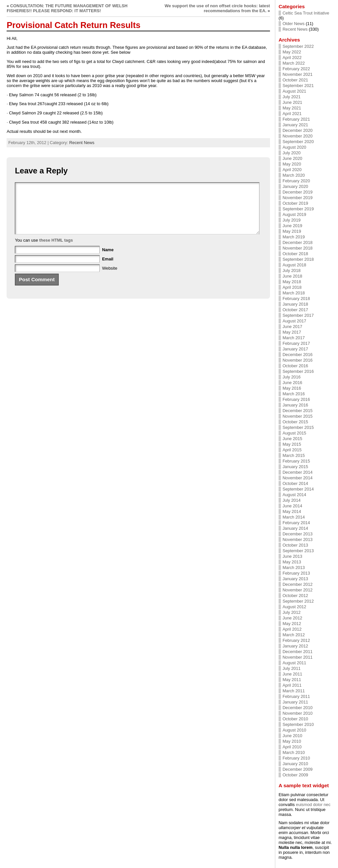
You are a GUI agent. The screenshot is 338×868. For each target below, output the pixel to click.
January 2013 (295, 579)
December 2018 (298, 242)
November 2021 (298, 74)
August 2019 (294, 214)
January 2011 (295, 702)
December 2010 (298, 708)
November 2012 (298, 590)
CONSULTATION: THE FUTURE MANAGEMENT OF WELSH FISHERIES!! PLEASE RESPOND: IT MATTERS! (67, 8)
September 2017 (298, 315)
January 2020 (295, 186)
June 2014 (292, 506)
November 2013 (298, 539)
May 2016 (292, 388)
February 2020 (296, 181)
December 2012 (298, 584)
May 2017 (292, 332)
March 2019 (294, 237)
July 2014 (292, 500)
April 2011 (292, 685)
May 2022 (292, 52)
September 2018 (298, 259)
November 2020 (298, 136)
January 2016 (295, 405)
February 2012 (296, 640)
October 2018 (295, 254)
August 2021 (294, 91)
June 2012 (292, 618)
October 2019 (295, 203)
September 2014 (298, 489)
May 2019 (292, 231)
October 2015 (295, 422)
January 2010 (295, 764)
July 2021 (292, 97)
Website (110, 278)
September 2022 (298, 46)
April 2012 (292, 629)
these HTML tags (56, 250)
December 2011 (298, 652)
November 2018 (298, 248)
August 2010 (294, 730)
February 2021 (296, 119)
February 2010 (296, 758)
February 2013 (296, 573)
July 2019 (292, 220)
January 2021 (295, 125)
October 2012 (295, 596)
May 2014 (292, 511)
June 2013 (292, 556)
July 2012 (292, 612)
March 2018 (294, 293)
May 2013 (292, 562)
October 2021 (295, 80)
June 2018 (292, 276)
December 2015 (298, 411)
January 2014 (295, 528)
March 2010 (294, 752)
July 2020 (292, 153)
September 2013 (298, 551)
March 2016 (294, 394)
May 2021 (292, 108)
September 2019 (298, 209)
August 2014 (294, 495)
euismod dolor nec (313, 805)
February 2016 (296, 399)
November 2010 (298, 713)
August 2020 (294, 147)
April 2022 (292, 58)
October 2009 (295, 775)
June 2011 (292, 674)
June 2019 (292, 226)
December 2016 (298, 355)
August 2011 (294, 663)
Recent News (82, 143)
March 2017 (294, 338)
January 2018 (295, 304)
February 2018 (296, 299)
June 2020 (292, 158)
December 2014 (298, 472)
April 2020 (292, 170)
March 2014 (294, 517)
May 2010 (292, 741)
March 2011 (294, 691)
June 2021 (292, 102)
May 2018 (292, 282)
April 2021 (292, 114)
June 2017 (292, 327)
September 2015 (298, 427)
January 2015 (295, 467)
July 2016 (292, 377)
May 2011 (292, 680)
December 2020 (298, 130)
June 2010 (292, 736)
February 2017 (296, 343)
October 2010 (295, 719)
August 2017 (294, 321)
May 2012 (292, 624)
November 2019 (298, 198)
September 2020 (298, 142)
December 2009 (298, 769)
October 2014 (295, 483)
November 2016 (298, 360)
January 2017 (295, 349)
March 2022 (294, 63)
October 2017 (295, 310)
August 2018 (294, 265)
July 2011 (292, 668)
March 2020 (294, 175)
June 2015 (292, 439)
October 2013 (295, 545)
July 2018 (292, 270)
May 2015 (292, 444)
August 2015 (294, 433)
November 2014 (298, 478)
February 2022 (296, 69)
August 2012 (294, 607)
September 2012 (298, 601)
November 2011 (298, 657)
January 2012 (295, 646)
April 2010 (292, 747)
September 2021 (298, 86)
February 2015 (296, 461)
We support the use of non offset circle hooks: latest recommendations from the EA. (217, 8)
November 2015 (298, 416)
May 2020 (292, 164)
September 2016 (298, 371)
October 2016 (295, 366)
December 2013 (298, 534)
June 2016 (292, 383)
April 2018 (292, 287)
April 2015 (292, 450)
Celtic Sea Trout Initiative (306, 13)
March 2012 (294, 635)
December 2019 (298, 192)
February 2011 (296, 696)
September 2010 (298, 724)
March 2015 (294, 455)
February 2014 (296, 523)
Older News (294, 24)
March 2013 (294, 568)
